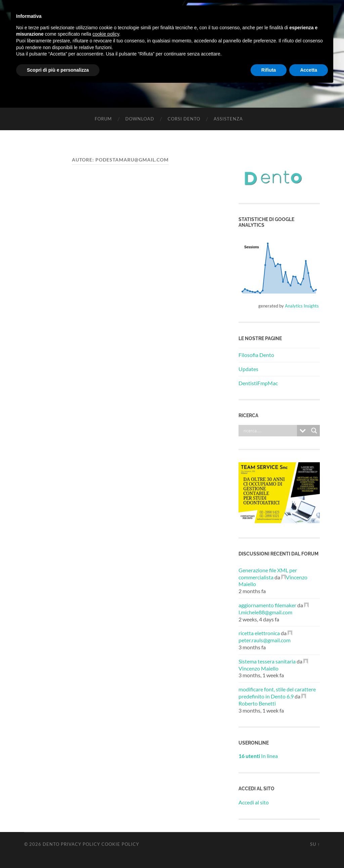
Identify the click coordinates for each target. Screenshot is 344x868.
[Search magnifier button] (314, 431)
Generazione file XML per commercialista (268, 574)
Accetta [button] (309, 70)
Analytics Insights (302, 306)
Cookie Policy (120, 844)
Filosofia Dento (256, 355)
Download (140, 119)
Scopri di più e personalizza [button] (58, 70)
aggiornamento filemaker (267, 605)
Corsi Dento (184, 119)
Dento (51, 844)
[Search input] (269, 431)
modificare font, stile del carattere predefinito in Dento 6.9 (277, 693)
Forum (103, 119)
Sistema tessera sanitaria (267, 661)
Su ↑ (315, 844)
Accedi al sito (254, 802)
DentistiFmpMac (258, 383)
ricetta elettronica (259, 633)
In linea (258, 756)
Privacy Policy (80, 844)
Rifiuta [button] (269, 70)
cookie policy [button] (106, 34)
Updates (248, 369)
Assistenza (228, 119)
